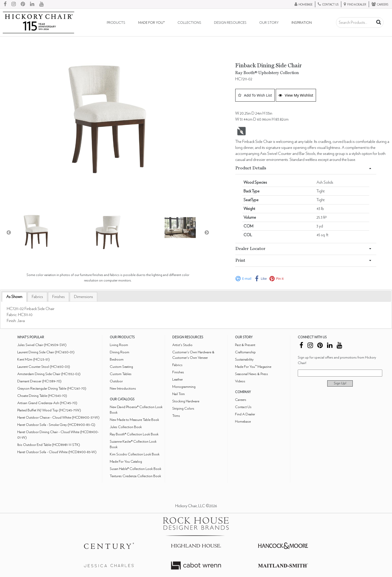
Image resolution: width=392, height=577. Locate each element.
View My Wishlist (296, 95)
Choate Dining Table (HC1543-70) (42, 396)
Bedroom (117, 359)
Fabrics (37, 297)
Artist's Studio (182, 345)
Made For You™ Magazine (253, 367)
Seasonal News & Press (251, 374)
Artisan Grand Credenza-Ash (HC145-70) (47, 403)
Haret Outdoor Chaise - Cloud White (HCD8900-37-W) (58, 417)
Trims (176, 416)
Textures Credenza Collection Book (135, 476)
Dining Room (119, 352)
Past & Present (245, 345)
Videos (240, 381)
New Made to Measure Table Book (134, 420)
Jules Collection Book (126, 427)
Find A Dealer (245, 414)
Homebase (243, 421)
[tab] (14, 297)
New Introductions (123, 388)
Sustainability (244, 359)
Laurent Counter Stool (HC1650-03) (44, 367)
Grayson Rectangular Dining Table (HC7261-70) (52, 388)
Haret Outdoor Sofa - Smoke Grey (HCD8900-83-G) (56, 425)
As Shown (14, 297)
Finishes (58, 297)
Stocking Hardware (186, 401)
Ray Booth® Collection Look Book (134, 434)
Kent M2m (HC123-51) (33, 359)
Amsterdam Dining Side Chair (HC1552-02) (49, 374)
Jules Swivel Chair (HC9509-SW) (42, 345)
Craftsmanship (245, 352)
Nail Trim (178, 394)
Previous (9, 233)
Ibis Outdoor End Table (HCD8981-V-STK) (49, 445)
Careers (241, 400)
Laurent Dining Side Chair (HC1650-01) (46, 352)
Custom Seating (121, 367)
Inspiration (302, 23)
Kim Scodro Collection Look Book (135, 454)
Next (207, 233)
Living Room (119, 345)
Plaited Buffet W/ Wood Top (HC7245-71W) (49, 410)
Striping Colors (183, 408)
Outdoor (116, 381)
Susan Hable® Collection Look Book (135, 469)
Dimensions (83, 297)
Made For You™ (151, 23)
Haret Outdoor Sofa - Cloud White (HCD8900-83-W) (57, 452)
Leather (177, 379)
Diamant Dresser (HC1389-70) (39, 381)
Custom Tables (121, 374)
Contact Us (243, 407)
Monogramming (184, 387)
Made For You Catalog (126, 462)
